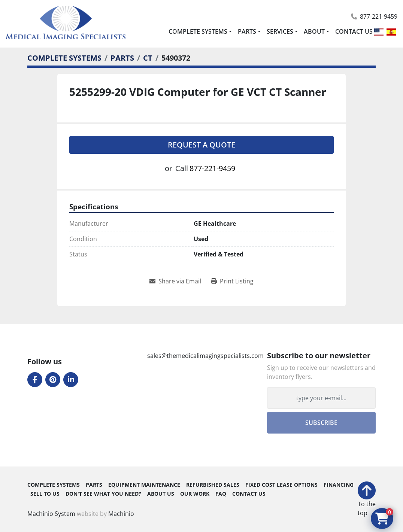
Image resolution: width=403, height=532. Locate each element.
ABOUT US (161, 494)
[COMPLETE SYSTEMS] (64, 58)
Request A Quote (201, 145)
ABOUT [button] (314, 31)
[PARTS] (122, 58)
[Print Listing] (232, 281)
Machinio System (51, 514)
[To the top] (367, 499)
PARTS (247, 31)
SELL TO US (45, 494)
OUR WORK (195, 494)
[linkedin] (71, 380)
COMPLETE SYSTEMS (198, 31)
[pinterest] (53, 380)
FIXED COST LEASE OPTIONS (281, 485)
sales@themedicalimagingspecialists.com (205, 356)
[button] (200, 31)
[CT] (148, 58)
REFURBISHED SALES (213, 485)
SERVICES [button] (280, 31)
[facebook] (35, 380)
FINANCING (339, 485)
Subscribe (321, 423)
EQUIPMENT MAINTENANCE (144, 485)
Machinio (121, 514)
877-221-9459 (379, 16)
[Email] (321, 398)
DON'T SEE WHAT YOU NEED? (103, 494)
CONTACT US (354, 31)
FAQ (221, 494)
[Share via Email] (175, 281)
